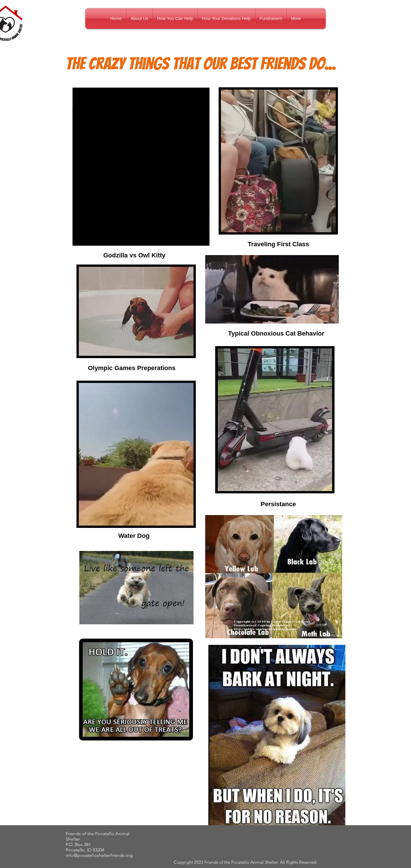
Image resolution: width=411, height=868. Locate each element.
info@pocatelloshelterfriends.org (99, 855)
